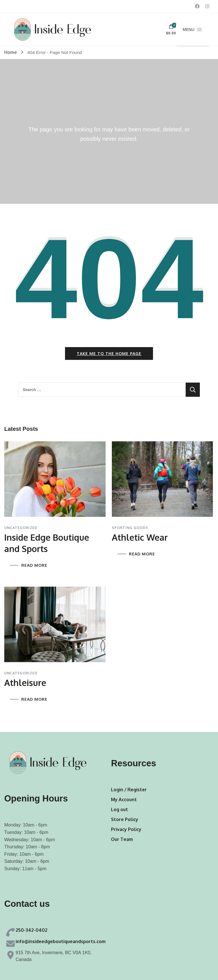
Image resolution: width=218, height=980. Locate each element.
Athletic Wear (140, 537)
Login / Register (129, 790)
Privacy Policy (126, 829)
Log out (120, 809)
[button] (189, 30)
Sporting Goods (130, 528)
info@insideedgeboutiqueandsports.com (61, 941)
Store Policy (125, 819)
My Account (124, 799)
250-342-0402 (32, 930)
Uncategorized (21, 528)
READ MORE (34, 565)
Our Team (122, 839)
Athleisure (25, 683)
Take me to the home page (109, 353)
